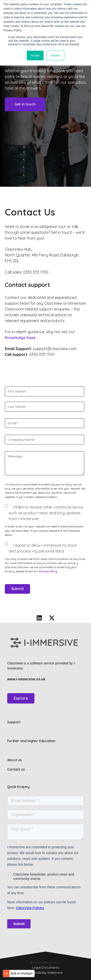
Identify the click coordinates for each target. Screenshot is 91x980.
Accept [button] (35, 55)
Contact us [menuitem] (16, 769)
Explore (21, 698)
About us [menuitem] (15, 760)
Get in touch (25, 104)
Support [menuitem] (14, 722)
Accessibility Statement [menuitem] (45, 973)
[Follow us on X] (52, 618)
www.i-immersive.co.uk (26, 679)
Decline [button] (55, 55)
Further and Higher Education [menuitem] (31, 741)
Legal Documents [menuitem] (46, 967)
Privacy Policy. (49, 571)
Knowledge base (20, 338)
